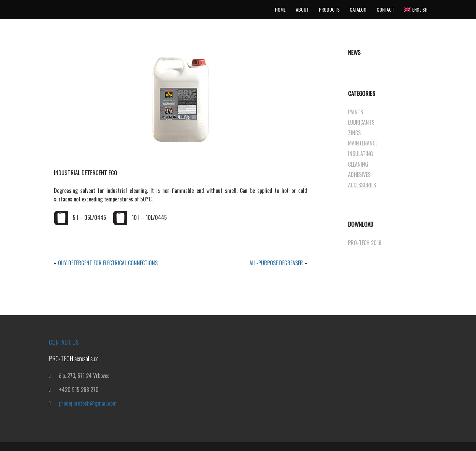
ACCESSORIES (362, 185)
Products (329, 9)
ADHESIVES (359, 174)
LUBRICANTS (361, 122)
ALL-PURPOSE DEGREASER (276, 263)
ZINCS (354, 133)
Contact (385, 9)
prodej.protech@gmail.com (88, 403)
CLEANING (358, 164)
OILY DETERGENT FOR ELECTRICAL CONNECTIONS (108, 263)
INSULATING (360, 154)
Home (280, 9)
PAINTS (356, 112)
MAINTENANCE (363, 143)
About (302, 9)
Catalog (358, 9)
